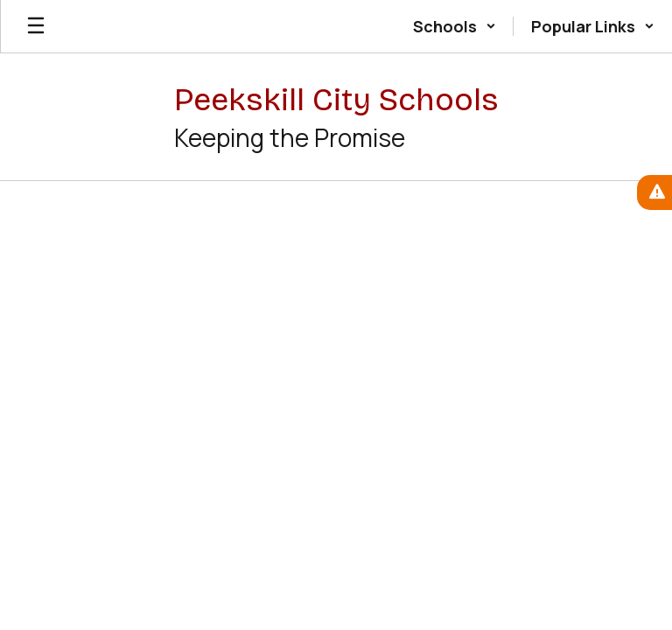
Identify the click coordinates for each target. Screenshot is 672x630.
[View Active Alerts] (654, 192)
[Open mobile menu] (36, 26)
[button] (455, 26)
